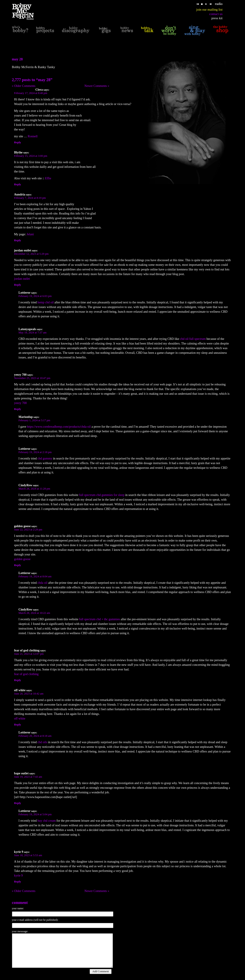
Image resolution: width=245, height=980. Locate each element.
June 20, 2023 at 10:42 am (29, 694)
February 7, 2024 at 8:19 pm (30, 198)
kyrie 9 (18, 876)
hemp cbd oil (45, 302)
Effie (48, 178)
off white (20, 719)
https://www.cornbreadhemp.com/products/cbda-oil (59, 427)
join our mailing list (209, 10)
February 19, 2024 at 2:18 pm (35, 452)
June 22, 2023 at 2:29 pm (28, 530)
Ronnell (33, 136)
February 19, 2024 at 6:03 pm (35, 296)
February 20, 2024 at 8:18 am (35, 736)
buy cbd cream (46, 821)
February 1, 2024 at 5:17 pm (34, 420)
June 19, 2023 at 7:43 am (28, 777)
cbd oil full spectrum (193, 339)
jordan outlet (22, 279)
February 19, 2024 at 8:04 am (35, 576)
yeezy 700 (20, 403)
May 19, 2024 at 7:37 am (33, 333)
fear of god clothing (26, 674)
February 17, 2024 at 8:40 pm (31, 93)
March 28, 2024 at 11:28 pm (34, 489)
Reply (18, 142)
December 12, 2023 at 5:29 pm (31, 254)
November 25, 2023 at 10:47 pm (32, 378)
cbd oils (42, 742)
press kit (217, 18)
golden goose (22, 559)
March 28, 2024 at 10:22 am (34, 613)
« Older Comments (24, 86)
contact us (216, 14)
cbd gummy (45, 458)
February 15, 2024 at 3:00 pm (31, 156)
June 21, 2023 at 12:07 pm (29, 654)
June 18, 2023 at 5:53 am (28, 855)
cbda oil (42, 583)
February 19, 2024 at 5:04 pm (35, 814)
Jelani (30, 234)
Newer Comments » (97, 86)
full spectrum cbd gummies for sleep (102, 495)
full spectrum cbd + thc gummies (99, 619)
